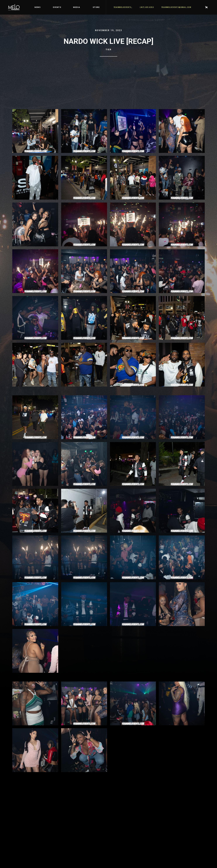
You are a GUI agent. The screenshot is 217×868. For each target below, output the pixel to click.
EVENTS (57, 7)
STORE (96, 7)
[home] (14, 7)
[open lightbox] (35, 132)
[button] (207, 7)
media (77, 7)
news (38, 7)
